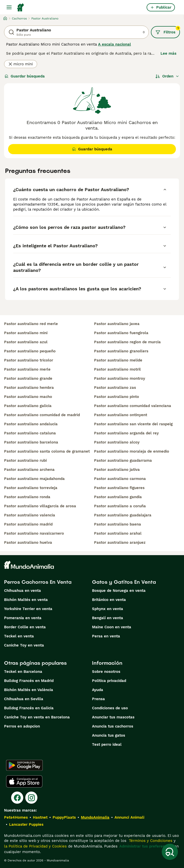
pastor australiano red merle (31, 324)
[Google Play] (24, 765)
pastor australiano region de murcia (127, 342)
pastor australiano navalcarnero (34, 533)
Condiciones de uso (110, 708)
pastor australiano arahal (118, 533)
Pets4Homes (16, 817)
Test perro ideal (107, 744)
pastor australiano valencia (30, 515)
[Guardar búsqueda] (170, 852)
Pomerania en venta (23, 618)
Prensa (98, 699)
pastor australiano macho (28, 397)
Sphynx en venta (108, 609)
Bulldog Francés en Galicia (29, 708)
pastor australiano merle (27, 369)
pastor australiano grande (28, 378)
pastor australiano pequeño (30, 351)
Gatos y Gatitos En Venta (124, 582)
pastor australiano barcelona (31, 442)
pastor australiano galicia (28, 406)
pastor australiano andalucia (31, 424)
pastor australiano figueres (119, 488)
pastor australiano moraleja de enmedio (132, 451)
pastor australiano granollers (121, 351)
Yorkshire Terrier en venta (28, 609)
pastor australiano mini (26, 333)
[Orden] (167, 76)
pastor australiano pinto (117, 397)
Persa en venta (106, 636)
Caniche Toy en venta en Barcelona (37, 717)
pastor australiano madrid (28, 524)
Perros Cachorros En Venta (38, 582)
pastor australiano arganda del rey (126, 433)
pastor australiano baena (118, 524)
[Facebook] (17, 798)
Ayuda (98, 690)
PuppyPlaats (64, 817)
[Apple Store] (24, 781)
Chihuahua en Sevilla (24, 699)
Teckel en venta (19, 636)
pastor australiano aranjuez (120, 542)
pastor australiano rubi (25, 460)
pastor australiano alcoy (117, 442)
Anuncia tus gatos (109, 735)
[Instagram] (31, 798)
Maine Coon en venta (112, 627)
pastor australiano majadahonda (34, 479)
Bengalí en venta (108, 618)
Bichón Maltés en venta (26, 600)
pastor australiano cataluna (30, 433)
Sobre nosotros (106, 672)
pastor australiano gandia (118, 497)
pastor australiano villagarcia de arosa (40, 506)
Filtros (168, 30)
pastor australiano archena (29, 470)
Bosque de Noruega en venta (119, 591)
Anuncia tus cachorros (113, 726)
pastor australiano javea (117, 324)
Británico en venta (109, 600)
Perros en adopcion (22, 726)
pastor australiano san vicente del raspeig (133, 424)
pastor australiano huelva (28, 542)
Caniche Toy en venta (24, 645)
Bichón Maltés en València (29, 690)
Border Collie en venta (25, 627)
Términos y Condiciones (150, 841)
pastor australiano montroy (120, 378)
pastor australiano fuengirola (121, 333)
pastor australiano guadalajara (123, 515)
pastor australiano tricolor (29, 360)
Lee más (168, 53)
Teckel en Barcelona (23, 672)
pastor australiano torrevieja (31, 488)
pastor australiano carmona (120, 479)
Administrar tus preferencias (146, 846)
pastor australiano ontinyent (121, 415)
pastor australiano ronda (27, 497)
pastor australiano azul (26, 342)
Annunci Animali (129, 817)
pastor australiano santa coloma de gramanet (47, 451)
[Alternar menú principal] (9, 7)
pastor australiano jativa (117, 470)
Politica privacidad (109, 681)
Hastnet (40, 817)
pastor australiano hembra (29, 388)
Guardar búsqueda (25, 76)
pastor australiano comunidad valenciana (133, 406)
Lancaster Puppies (26, 824)
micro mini (21, 64)
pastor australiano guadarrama (123, 460)
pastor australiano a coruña (120, 506)
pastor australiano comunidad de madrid (42, 415)
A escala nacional (114, 44)
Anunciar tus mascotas (113, 717)
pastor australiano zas (115, 388)
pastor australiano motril (117, 369)
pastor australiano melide (118, 360)
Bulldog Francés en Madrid (29, 681)
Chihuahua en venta (22, 591)
